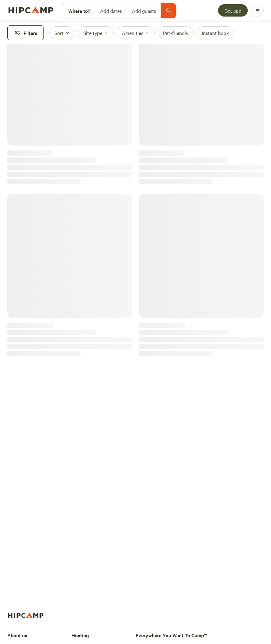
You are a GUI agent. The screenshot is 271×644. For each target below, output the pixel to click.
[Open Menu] (258, 11)
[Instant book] (215, 33)
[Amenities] (136, 33)
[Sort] (62, 33)
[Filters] (26, 33)
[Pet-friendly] (176, 33)
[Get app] (233, 10)
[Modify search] (119, 11)
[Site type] (96, 33)
